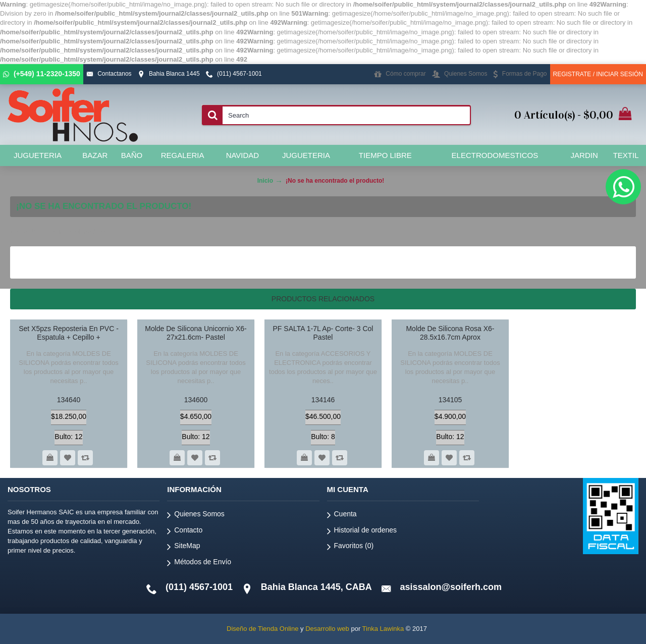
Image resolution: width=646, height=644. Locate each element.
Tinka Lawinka (383, 629)
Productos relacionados (323, 299)
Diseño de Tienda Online (262, 629)
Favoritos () (351, 547)
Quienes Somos (196, 516)
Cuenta (342, 516)
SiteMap (183, 547)
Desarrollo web (327, 629)
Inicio (265, 181)
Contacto (185, 532)
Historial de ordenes (362, 532)
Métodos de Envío (199, 563)
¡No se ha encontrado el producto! (335, 181)
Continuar (603, 262)
